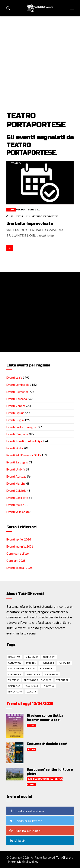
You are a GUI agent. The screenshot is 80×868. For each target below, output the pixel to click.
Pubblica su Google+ (26, 831)
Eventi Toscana (17, 399)
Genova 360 (15, 663)
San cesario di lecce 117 (22, 668)
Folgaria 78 (52, 674)
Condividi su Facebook (27, 811)
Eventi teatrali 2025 (20, 568)
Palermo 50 (31, 686)
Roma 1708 (14, 657)
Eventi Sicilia (15, 448)
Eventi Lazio (14, 377)
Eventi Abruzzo (16, 476)
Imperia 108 (15, 674)
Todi (31, 725)
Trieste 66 (14, 680)
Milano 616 (32, 657)
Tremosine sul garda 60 (38, 680)
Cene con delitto (18, 553)
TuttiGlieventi (65, 858)
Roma (11, 210)
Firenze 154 (47, 663)
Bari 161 (31, 663)
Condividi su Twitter (25, 821)
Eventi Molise (15, 505)
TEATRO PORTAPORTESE (45, 216)
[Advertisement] (40, 69)
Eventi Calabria (16, 491)
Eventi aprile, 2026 (19, 539)
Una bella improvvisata (30, 224)
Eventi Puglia (15, 420)
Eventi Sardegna (17, 462)
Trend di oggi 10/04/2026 (30, 704)
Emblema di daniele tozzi (47, 744)
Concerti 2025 (16, 561)
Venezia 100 (33, 674)
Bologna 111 (47, 668)
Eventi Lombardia (18, 385)
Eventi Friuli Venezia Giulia (24, 455)
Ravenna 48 (15, 692)
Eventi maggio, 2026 (20, 546)
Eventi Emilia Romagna (21, 427)
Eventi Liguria (15, 413)
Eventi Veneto (16, 406)
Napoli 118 (65, 663)
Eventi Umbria (16, 469)
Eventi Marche (16, 483)
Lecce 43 (31, 692)
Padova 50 (49, 686)
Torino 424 (49, 657)
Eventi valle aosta (18, 512)
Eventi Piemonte (17, 392)
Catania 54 (14, 686)
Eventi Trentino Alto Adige (24, 441)
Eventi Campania (17, 434)
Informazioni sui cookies (23, 862)
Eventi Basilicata (17, 498)
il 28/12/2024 (15, 216)
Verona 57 (62, 680)
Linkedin (17, 840)
